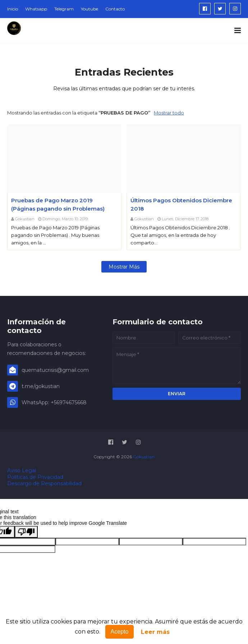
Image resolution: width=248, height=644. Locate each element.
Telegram (64, 9)
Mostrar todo (169, 113)
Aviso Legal (22, 470)
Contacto (115, 9)
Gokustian (25, 219)
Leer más (155, 632)
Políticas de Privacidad (35, 477)
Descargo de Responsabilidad (44, 483)
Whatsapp (36, 9)
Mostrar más (124, 267)
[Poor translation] (26, 532)
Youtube (89, 9)
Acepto (120, 632)
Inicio (13, 9)
